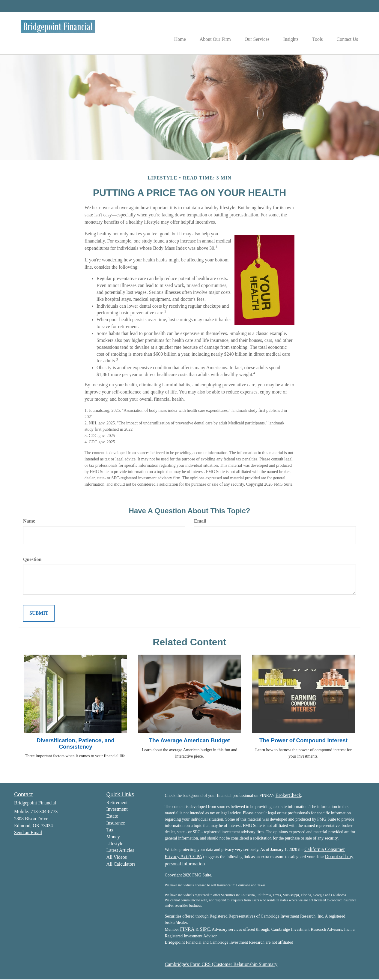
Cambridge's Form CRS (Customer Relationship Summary (221, 965)
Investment (117, 810)
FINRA (187, 930)
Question (32, 560)
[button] (210, 33)
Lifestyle (115, 844)
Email (200, 522)
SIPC (205, 930)
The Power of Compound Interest (303, 741)
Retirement (117, 803)
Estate (112, 817)
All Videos (117, 858)
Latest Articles (120, 851)
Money (113, 837)
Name (29, 522)
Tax (110, 830)
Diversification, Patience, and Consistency (76, 744)
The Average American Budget (189, 741)
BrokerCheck (288, 796)
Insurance (116, 823)
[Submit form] (39, 614)
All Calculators (121, 865)
